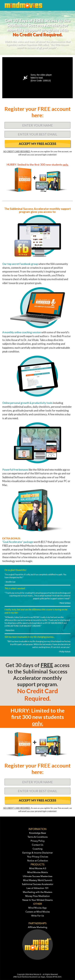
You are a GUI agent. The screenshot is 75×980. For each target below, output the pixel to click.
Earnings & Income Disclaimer (38, 853)
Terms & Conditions (38, 837)
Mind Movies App (37, 908)
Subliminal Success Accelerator (38, 884)
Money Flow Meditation (37, 896)
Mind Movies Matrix (38, 873)
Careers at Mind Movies (38, 912)
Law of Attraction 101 (37, 888)
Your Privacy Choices (38, 857)
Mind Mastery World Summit (38, 880)
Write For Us (38, 916)
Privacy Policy (38, 841)
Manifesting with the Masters (37, 892)
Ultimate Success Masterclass (38, 877)
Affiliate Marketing (37, 927)
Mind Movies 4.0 (38, 869)
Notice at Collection (38, 861)
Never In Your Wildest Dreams (37, 900)
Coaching (37, 849)
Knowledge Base (37, 833)
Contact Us (37, 845)
